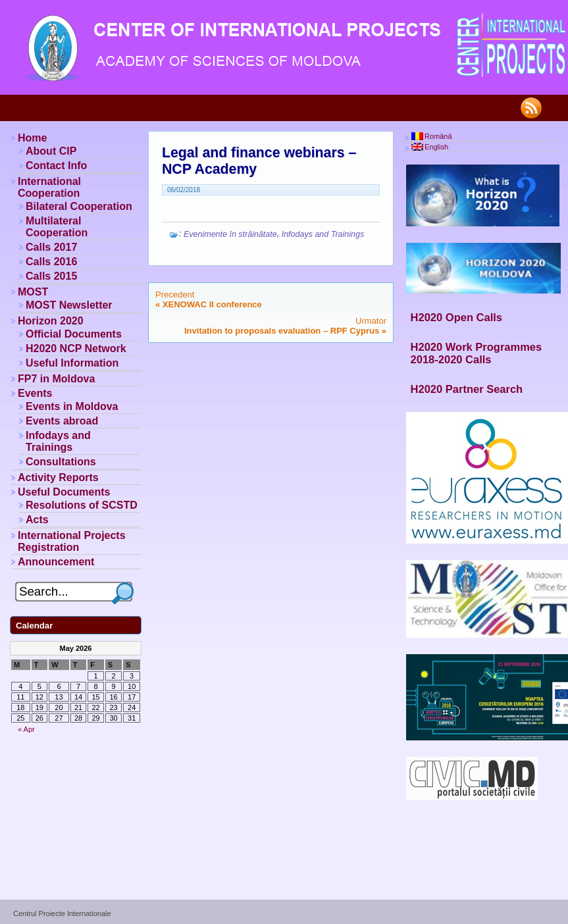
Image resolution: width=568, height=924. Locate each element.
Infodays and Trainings (323, 234)
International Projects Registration (72, 541)
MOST (33, 292)
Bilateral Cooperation (79, 206)
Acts (37, 520)
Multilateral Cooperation (57, 227)
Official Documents (74, 334)
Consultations (61, 462)
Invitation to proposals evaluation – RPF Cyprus (282, 331)
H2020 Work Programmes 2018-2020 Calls (477, 353)
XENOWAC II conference (212, 304)
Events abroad (62, 421)
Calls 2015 (51, 276)
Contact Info (56, 166)
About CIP (51, 151)
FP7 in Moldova (56, 379)
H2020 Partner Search (467, 389)
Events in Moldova (72, 406)
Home (32, 138)
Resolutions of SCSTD (82, 505)
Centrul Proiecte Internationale (62, 913)
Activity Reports (58, 477)
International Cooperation (49, 187)
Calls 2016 (51, 262)
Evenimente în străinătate (230, 234)
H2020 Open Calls (456, 317)
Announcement (56, 562)
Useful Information (72, 363)
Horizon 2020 (51, 321)
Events (35, 393)
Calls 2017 (51, 247)
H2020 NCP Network (76, 348)
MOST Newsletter (69, 305)
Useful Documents (64, 492)
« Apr (26, 729)
